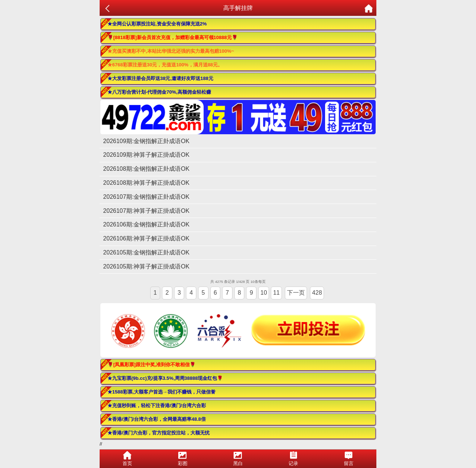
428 (317, 293)
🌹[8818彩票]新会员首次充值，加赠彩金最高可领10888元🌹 (173, 37)
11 (276, 293)
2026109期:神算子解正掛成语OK (146, 155)
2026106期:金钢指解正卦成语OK (146, 224)
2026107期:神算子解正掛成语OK (146, 211)
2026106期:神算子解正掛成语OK (146, 238)
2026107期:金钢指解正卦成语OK (146, 197)
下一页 (296, 293)
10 (264, 293)
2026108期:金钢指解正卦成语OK (146, 169)
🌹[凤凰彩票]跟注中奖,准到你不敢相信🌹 (151, 365)
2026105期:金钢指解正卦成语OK (146, 252)
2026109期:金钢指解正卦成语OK (146, 141)
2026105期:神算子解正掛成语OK (146, 266)
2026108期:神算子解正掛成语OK (146, 183)
